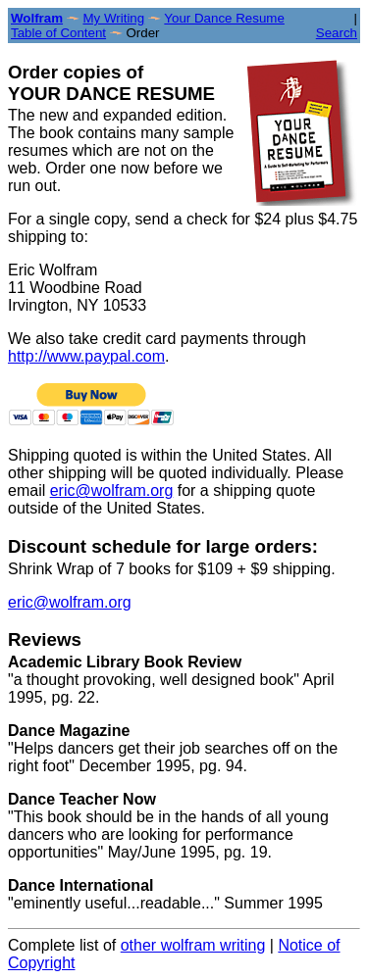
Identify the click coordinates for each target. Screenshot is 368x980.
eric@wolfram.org (112, 490)
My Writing (113, 18)
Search (337, 33)
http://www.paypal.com (86, 356)
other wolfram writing (193, 945)
